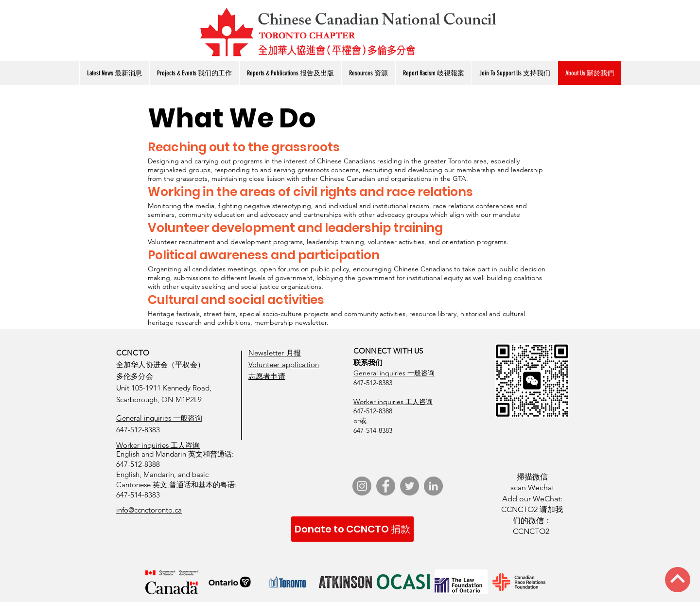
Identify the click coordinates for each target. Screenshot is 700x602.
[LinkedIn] (433, 486)
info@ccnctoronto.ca (149, 510)
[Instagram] (362, 486)
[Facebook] (386, 486)
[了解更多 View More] (72, 6)
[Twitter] (410, 486)
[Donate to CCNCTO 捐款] (352, 529)
